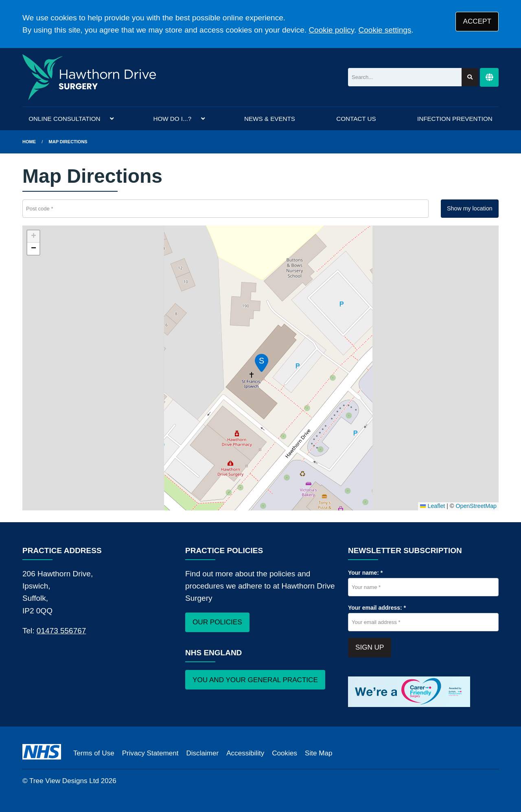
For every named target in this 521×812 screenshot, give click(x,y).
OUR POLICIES (217, 622)
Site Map (319, 753)
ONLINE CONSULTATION (64, 119)
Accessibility (245, 753)
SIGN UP (370, 647)
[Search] (405, 77)
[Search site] (470, 77)
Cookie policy (331, 30)
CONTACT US (356, 119)
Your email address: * (377, 608)
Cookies (285, 753)
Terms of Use (94, 753)
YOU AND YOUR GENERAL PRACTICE (255, 680)
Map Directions (68, 142)
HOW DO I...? (172, 119)
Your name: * (365, 573)
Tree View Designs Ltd (64, 781)
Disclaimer (202, 753)
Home (29, 142)
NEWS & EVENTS (270, 119)
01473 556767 (61, 631)
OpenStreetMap (476, 506)
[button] (260, 361)
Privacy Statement (150, 753)
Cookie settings (385, 30)
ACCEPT (477, 21)
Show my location (470, 208)
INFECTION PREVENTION (455, 119)
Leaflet (432, 506)
